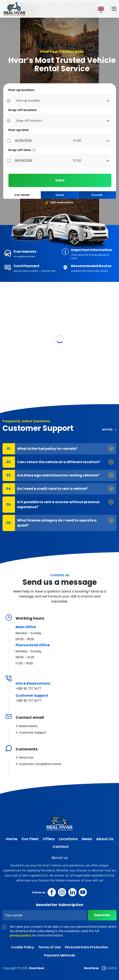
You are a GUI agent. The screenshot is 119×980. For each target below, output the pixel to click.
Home (12, 839)
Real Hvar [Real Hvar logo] (14, 9)
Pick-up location (21, 90)
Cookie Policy (23, 947)
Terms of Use (49, 947)
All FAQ (107, 429)
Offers (49, 839)
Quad (60, 195)
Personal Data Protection (86, 947)
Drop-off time (22, 150)
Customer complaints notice (40, 764)
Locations (68, 839)
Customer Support (33, 732)
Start (60, 180)
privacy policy (20, 935)
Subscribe (102, 915)
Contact (61, 847)
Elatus (109, 968)
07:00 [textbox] (77, 141)
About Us (105, 839)
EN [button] (101, 9)
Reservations (28, 726)
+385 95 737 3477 (29, 689)
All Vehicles (104, 307)
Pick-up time (18, 130)
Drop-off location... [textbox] (30, 121)
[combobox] (60, 97)
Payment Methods (60, 955)
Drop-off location (23, 110)
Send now (26, 757)
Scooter (97, 195)
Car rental (22, 195)
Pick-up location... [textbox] (29, 101)
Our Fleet (30, 839)
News (87, 839)
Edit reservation (62, 202)
